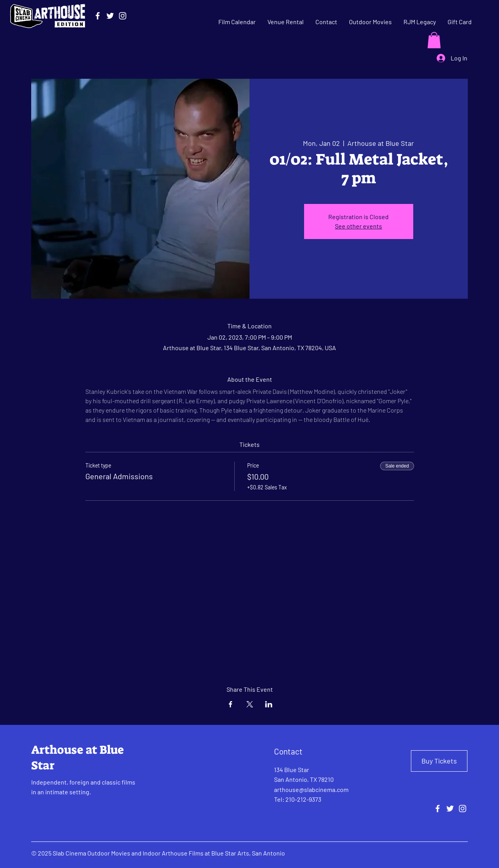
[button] (434, 40)
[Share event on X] (250, 704)
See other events (358, 226)
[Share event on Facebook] (231, 704)
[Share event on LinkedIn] (269, 704)
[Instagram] (123, 16)
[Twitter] (110, 16)
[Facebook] (98, 16)
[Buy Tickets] (439, 761)
